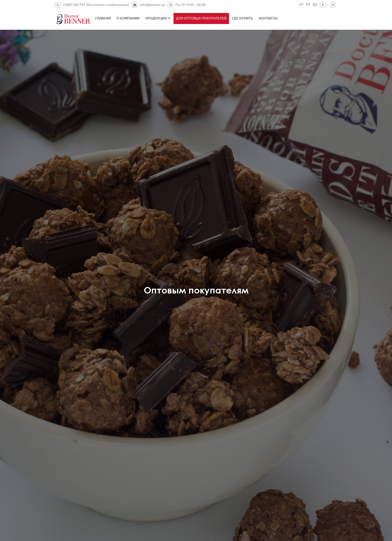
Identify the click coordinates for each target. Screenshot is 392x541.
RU (315, 4)
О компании (128, 18)
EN (308, 4)
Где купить (243, 18)
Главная (103, 18)
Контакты (268, 18)
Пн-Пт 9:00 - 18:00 (186, 5)
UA (301, 4)
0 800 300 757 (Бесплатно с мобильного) (92, 5)
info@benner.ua (148, 5)
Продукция (158, 18)
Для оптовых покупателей (201, 18)
